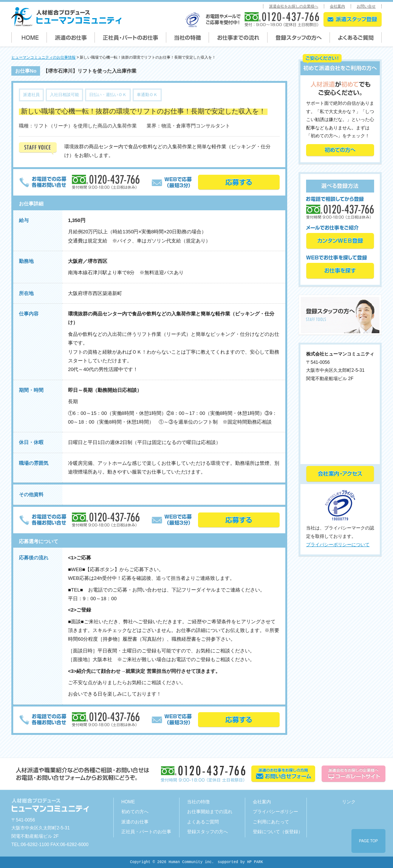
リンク (349, 802)
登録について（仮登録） (278, 832)
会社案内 (337, 6)
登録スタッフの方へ (207, 832)
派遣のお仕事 (135, 822)
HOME (128, 802)
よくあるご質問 (203, 822)
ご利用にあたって (271, 822)
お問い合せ (366, 6)
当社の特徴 (198, 802)
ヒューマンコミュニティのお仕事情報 (43, 57)
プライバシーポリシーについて (338, 545)
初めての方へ (135, 812)
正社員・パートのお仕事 (146, 832)
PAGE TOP (368, 841)
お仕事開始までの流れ (210, 812)
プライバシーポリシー (275, 812)
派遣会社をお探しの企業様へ (294, 6)
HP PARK (255, 862)
